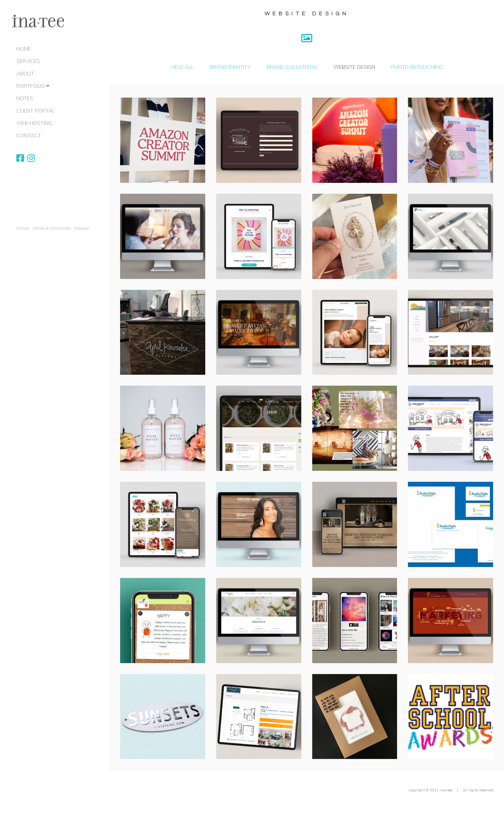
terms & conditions (52, 229)
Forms (23, 229)
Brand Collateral (292, 67)
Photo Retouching (417, 67)
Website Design (354, 67)
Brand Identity (230, 67)
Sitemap (82, 229)
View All (182, 67)
